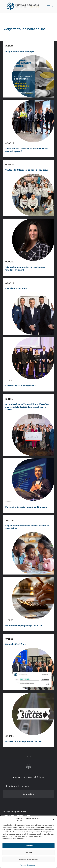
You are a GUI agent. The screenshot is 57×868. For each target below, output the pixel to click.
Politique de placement (14, 812)
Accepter (29, 846)
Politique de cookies (27, 865)
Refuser (28, 853)
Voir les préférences (28, 859)
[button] (53, 820)
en (53, 6)
